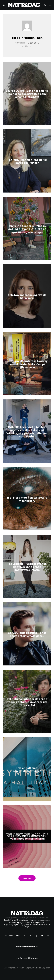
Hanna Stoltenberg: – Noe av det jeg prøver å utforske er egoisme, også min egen (27, 229)
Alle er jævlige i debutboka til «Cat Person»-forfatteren (27, 837)
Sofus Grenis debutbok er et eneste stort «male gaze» (27, 635)
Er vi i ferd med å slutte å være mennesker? (27, 499)
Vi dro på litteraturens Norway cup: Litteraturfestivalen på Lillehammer (27, 364)
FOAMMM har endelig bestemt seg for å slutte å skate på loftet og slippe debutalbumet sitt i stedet (27, 432)
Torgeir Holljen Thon (27, 38)
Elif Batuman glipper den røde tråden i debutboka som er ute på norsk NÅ (27, 702)
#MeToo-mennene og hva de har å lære (27, 297)
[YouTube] (42, 936)
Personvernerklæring (27, 946)
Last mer (27, 878)
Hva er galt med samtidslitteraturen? (27, 770)
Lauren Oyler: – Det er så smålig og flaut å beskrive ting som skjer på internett (27, 94)
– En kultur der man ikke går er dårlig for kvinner (27, 162)
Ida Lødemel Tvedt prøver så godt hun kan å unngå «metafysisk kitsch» (27, 567)
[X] (31, 936)
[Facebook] (25, 936)
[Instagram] (36, 936)
